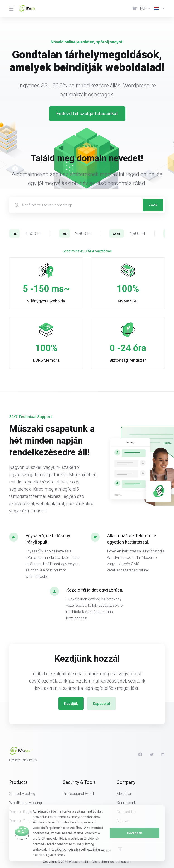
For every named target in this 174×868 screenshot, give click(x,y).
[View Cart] (135, 8)
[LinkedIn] (163, 754)
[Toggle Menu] (11, 8)
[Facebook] (140, 754)
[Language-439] (159, 8)
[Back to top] (120, 849)
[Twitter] (152, 754)
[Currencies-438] (145, 8)
